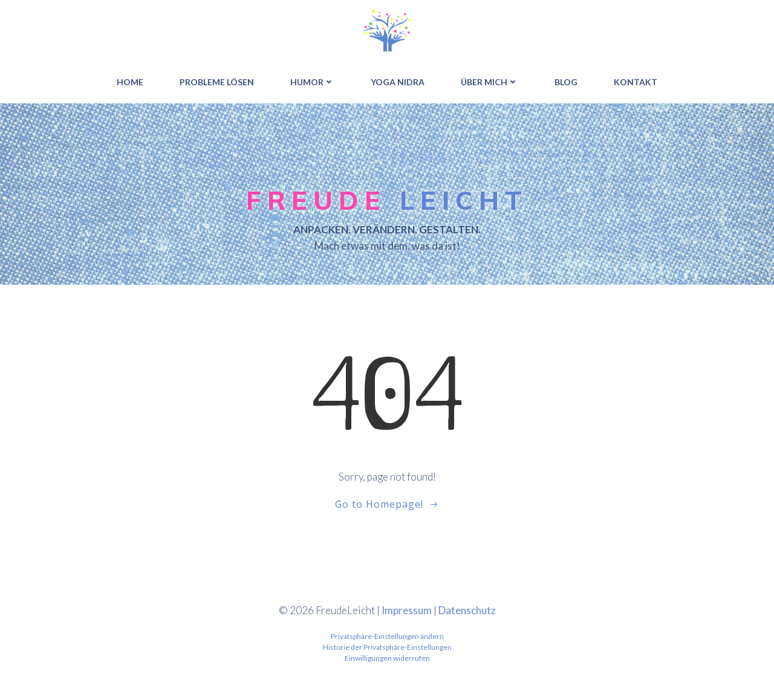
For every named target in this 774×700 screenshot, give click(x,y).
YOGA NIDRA (398, 82)
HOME (130, 82)
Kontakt (636, 82)
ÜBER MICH (489, 82)
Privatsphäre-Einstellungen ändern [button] (387, 636)
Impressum (407, 610)
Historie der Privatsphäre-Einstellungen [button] (387, 647)
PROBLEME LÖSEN (217, 82)
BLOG (566, 82)
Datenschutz (467, 610)
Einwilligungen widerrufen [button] (387, 658)
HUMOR (312, 82)
